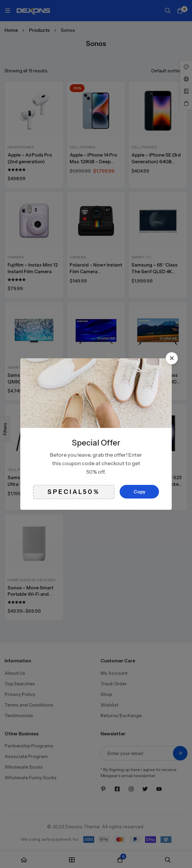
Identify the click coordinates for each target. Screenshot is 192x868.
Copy (139, 492)
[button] (172, 358)
